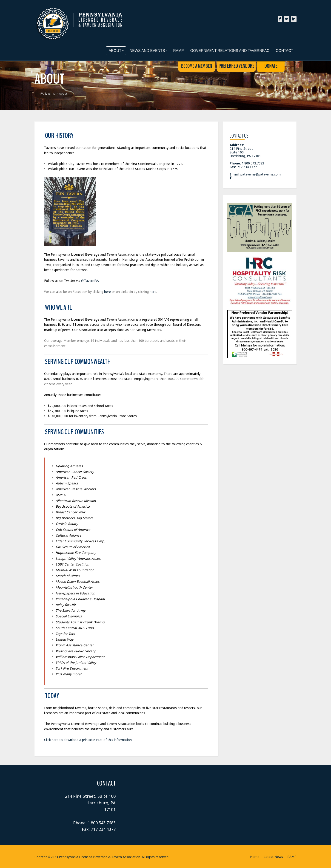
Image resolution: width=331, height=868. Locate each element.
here (107, 292)
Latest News (273, 857)
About (116, 51)
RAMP (179, 51)
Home (255, 857)
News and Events (149, 51)
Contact (285, 51)
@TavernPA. (90, 281)
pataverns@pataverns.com (261, 174)
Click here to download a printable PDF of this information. (88, 740)
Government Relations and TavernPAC (230, 51)
